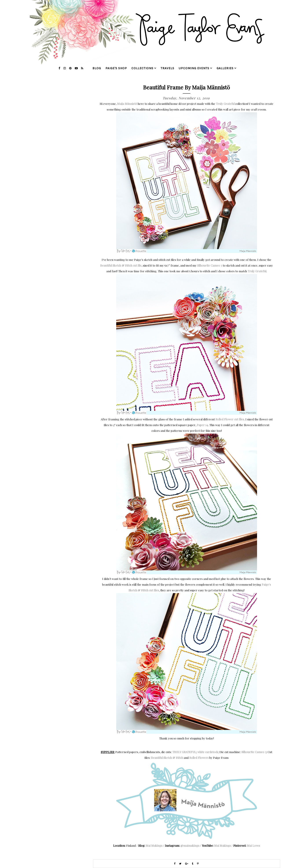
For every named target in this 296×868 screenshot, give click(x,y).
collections (142, 68)
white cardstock (208, 752)
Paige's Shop (116, 68)
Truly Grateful (225, 104)
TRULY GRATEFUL (184, 752)
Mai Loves (254, 845)
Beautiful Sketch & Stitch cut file (121, 265)
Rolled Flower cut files (230, 419)
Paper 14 (202, 425)
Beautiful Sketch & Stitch (167, 758)
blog (97, 68)
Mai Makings (154, 845)
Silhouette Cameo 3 (210, 265)
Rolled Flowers (199, 758)
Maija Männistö (127, 104)
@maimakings (190, 845)
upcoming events (194, 68)
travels (167, 68)
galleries (225, 68)
